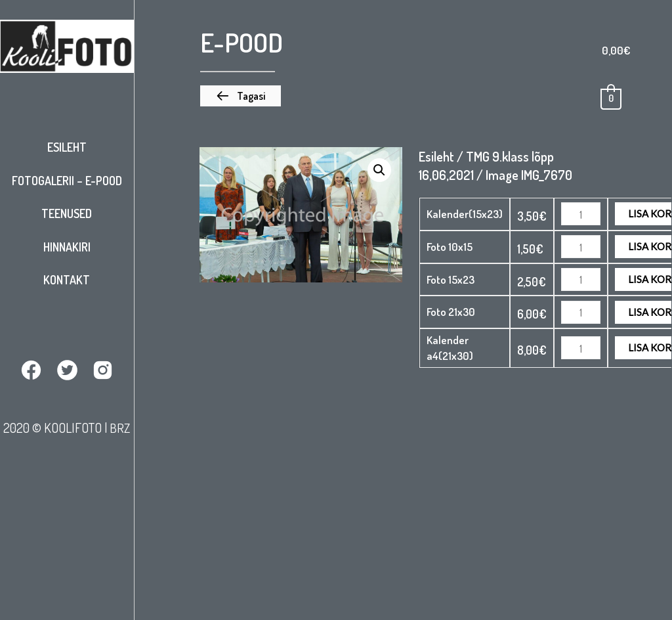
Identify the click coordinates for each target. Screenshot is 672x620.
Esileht (67, 147)
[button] (241, 96)
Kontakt (67, 280)
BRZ (120, 427)
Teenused (67, 213)
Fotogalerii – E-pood (67, 181)
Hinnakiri (67, 247)
